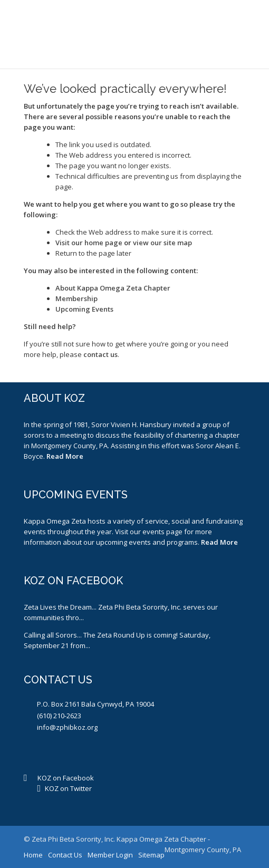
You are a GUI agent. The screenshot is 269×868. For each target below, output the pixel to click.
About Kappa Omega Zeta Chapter (113, 288)
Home (33, 855)
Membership (76, 298)
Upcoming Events (84, 309)
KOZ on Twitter (68, 788)
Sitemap (151, 855)
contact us (100, 354)
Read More (65, 456)
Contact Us (65, 855)
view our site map (162, 243)
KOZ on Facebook (66, 778)
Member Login (110, 855)
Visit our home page (89, 243)
